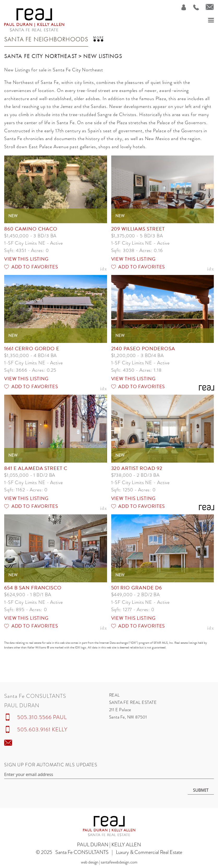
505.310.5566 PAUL (42, 717)
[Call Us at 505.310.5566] (193, 7)
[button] (211, 20)
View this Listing (26, 259)
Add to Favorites (31, 267)
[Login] (181, 7)
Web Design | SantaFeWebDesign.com (109, 862)
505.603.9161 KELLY (42, 729)
